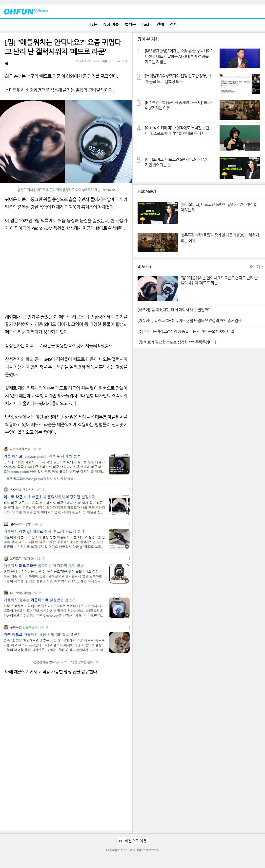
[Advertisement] (66, 794)
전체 (174, 24)
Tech (146, 24)
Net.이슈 (111, 24)
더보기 (255, 267)
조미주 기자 (119, 61)
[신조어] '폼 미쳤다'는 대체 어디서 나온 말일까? (173, 310)
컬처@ (130, 24)
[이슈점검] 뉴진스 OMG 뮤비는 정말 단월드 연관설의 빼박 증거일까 (189, 321)
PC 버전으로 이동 (133, 841)
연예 (160, 24)
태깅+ (92, 24)
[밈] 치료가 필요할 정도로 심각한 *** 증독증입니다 (177, 342)
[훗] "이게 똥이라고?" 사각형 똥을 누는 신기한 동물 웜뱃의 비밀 (186, 331)
